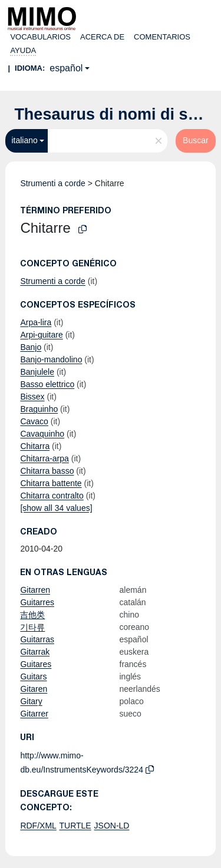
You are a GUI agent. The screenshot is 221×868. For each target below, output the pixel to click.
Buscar (196, 140)
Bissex (32, 397)
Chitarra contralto (52, 496)
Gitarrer (34, 714)
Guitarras (37, 639)
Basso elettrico (47, 384)
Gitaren (34, 689)
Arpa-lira (36, 322)
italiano (24, 140)
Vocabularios (40, 37)
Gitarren (35, 590)
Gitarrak (35, 652)
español (66, 68)
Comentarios (162, 37)
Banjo (31, 347)
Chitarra (35, 446)
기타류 (32, 627)
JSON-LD (112, 826)
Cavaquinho (42, 434)
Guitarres (37, 602)
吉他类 (32, 615)
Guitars (33, 676)
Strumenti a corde (53, 183)
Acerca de (102, 37)
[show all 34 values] (56, 508)
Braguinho (39, 409)
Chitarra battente (51, 483)
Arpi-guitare (41, 335)
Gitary (31, 701)
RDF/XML (38, 826)
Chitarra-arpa (44, 458)
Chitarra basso (47, 471)
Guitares (36, 664)
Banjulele (37, 372)
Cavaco (34, 421)
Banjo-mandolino (51, 359)
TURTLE (75, 826)
